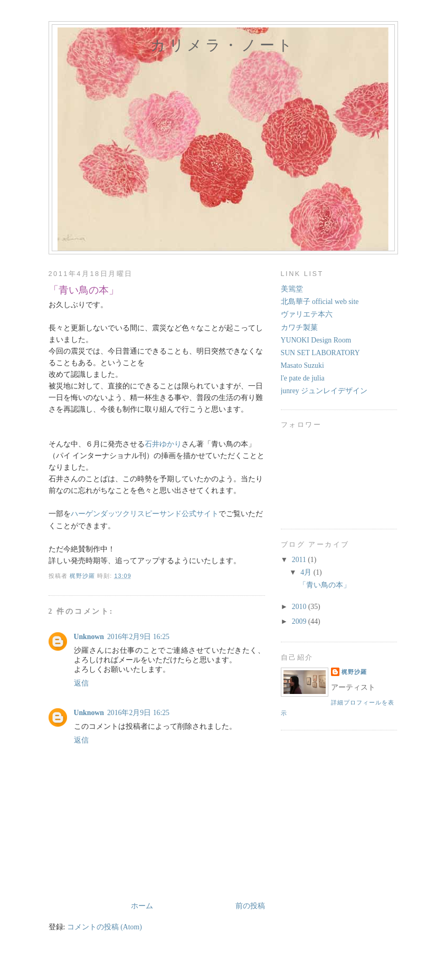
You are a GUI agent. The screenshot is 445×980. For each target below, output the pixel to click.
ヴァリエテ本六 (307, 314)
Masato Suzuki (302, 365)
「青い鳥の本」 (325, 585)
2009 (300, 621)
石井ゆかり (163, 444)
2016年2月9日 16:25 (138, 637)
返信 (81, 683)
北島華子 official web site (320, 302)
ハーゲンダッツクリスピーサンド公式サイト (145, 514)
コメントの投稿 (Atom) (105, 927)
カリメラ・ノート (223, 45)
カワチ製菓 (299, 327)
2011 (300, 560)
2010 (300, 607)
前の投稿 (250, 906)
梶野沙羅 (354, 672)
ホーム (142, 906)
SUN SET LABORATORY (320, 353)
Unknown (89, 637)
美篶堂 (292, 289)
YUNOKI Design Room (316, 340)
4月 (307, 572)
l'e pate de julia (303, 378)
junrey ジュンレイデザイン (324, 391)
